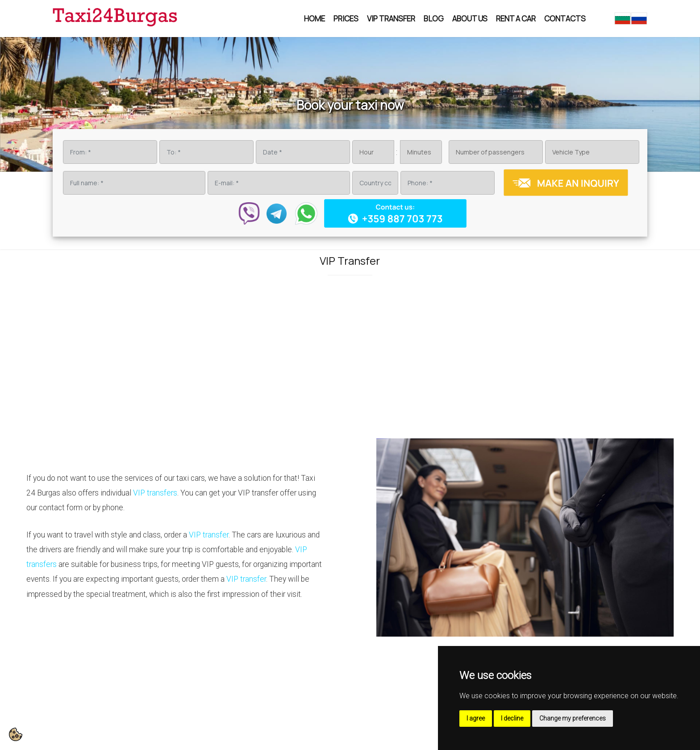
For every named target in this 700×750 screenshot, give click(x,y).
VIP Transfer (391, 19)
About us (470, 19)
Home (315, 19)
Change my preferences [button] (573, 718)
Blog (434, 19)
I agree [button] (476, 718)
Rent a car (516, 19)
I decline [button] (512, 718)
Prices (346, 19)
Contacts (565, 19)
